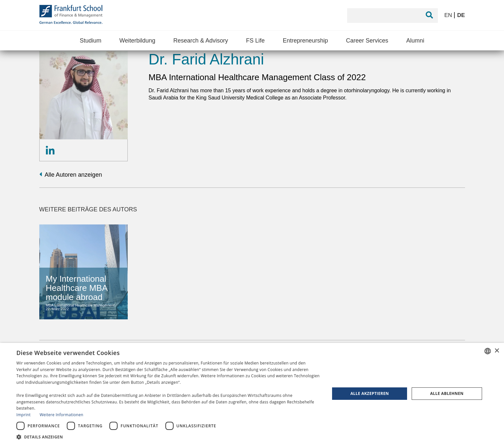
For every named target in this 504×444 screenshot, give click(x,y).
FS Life (255, 41)
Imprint (23, 415)
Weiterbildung (137, 41)
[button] (168, 436)
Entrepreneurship (305, 41)
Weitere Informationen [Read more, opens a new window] (62, 415)
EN (449, 15)
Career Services (367, 41)
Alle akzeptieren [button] (370, 393)
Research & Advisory (201, 41)
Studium (90, 41)
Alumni (415, 41)
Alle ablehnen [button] (447, 393)
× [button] (497, 351)
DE (461, 15)
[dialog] (252, 393)
